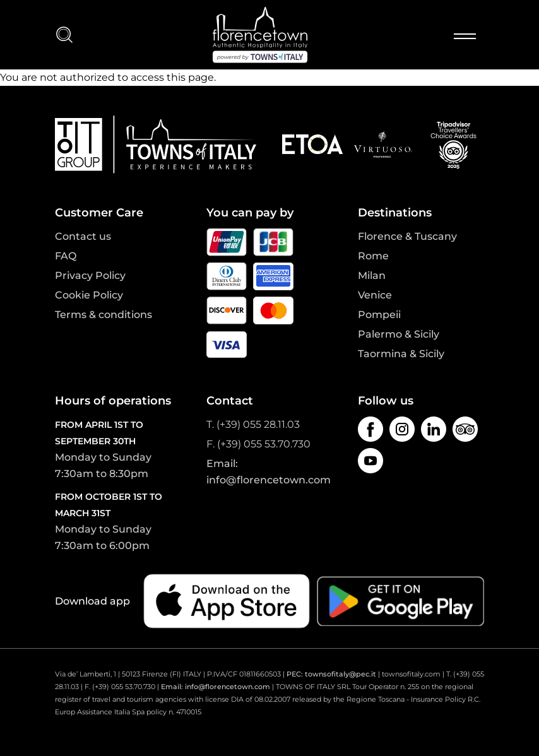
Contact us (83, 236)
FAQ (66, 256)
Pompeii (379, 315)
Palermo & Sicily (399, 334)
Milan (372, 275)
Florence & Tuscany (407, 236)
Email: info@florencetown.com (216, 687)
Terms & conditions (104, 315)
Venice (375, 295)
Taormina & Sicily (401, 354)
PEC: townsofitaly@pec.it (331, 674)
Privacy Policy (90, 275)
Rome (373, 256)
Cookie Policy (89, 295)
